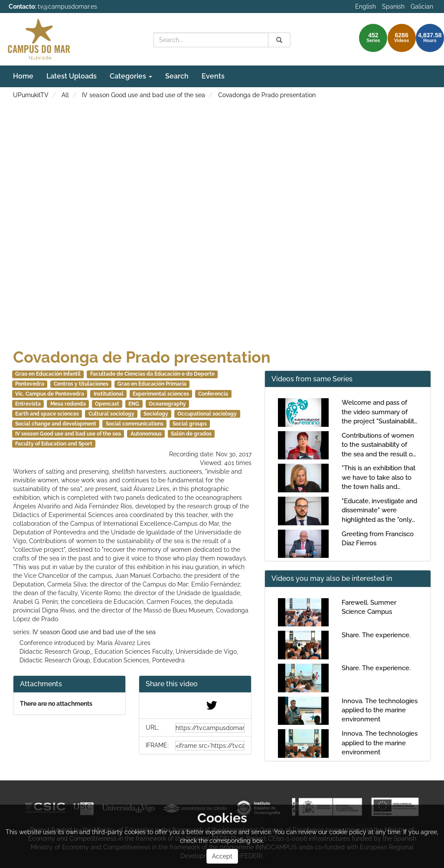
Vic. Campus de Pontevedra (50, 394)
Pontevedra (30, 384)
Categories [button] (131, 76)
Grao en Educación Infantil (48, 374)
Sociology (156, 414)
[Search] (279, 40)
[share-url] (210, 728)
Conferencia (213, 394)
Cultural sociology (111, 414)
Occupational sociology (207, 414)
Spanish (393, 7)
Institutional (109, 394)
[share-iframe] (210, 746)
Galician (422, 7)
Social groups (190, 424)
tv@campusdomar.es (67, 7)
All (65, 95)
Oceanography (167, 404)
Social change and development (56, 424)
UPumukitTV (31, 95)
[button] (195, 684)
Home (23, 76)
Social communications (135, 424)
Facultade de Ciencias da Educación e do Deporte (152, 374)
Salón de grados (191, 434)
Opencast (107, 404)
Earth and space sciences (47, 414)
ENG (134, 404)
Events (213, 76)
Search (177, 76)
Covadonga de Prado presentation (267, 95)
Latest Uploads (72, 76)
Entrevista (28, 404)
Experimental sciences (161, 394)
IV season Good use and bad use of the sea (144, 95)
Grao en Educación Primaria (152, 384)
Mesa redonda (68, 404)
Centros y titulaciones (81, 384)
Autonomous (146, 434)
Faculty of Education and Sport (54, 444)
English (366, 7)
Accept (222, 856)
